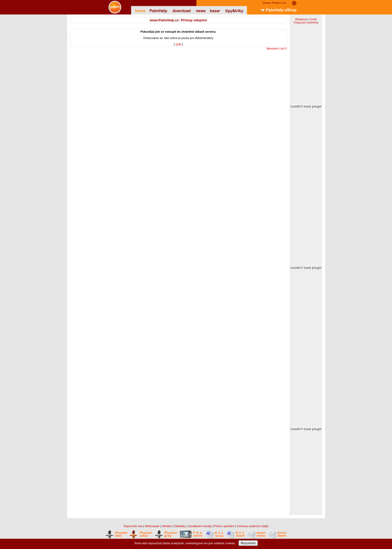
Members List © (277, 48)
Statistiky (180, 526)
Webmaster (152, 526)
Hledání (167, 526)
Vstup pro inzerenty (306, 22)
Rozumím (248, 543)
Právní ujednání (224, 526)
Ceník (313, 19)
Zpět (178, 44)
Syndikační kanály (200, 526)
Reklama (301, 19)
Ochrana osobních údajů (252, 526)
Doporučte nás (133, 526)
